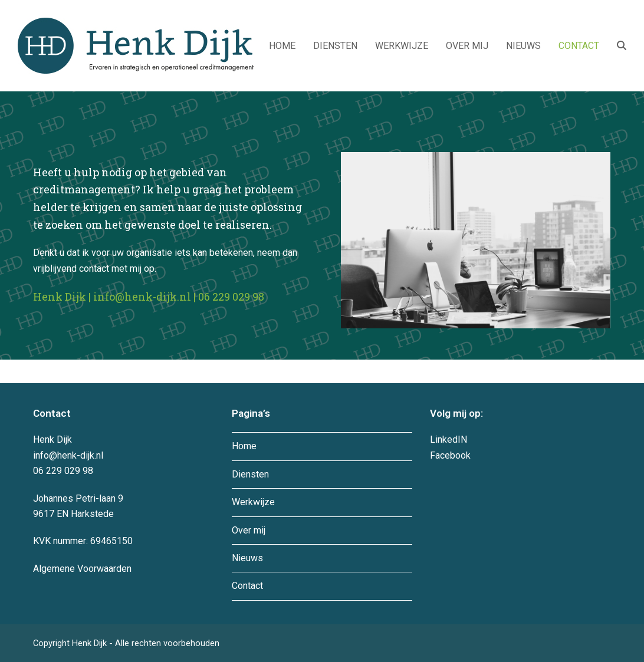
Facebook (450, 455)
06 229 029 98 (231, 297)
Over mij (249, 530)
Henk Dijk (91, 643)
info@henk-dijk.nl (142, 297)
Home (244, 446)
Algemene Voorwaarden (82, 569)
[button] (622, 46)
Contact (247, 586)
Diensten (250, 474)
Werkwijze (253, 502)
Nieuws (247, 558)
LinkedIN (448, 439)
